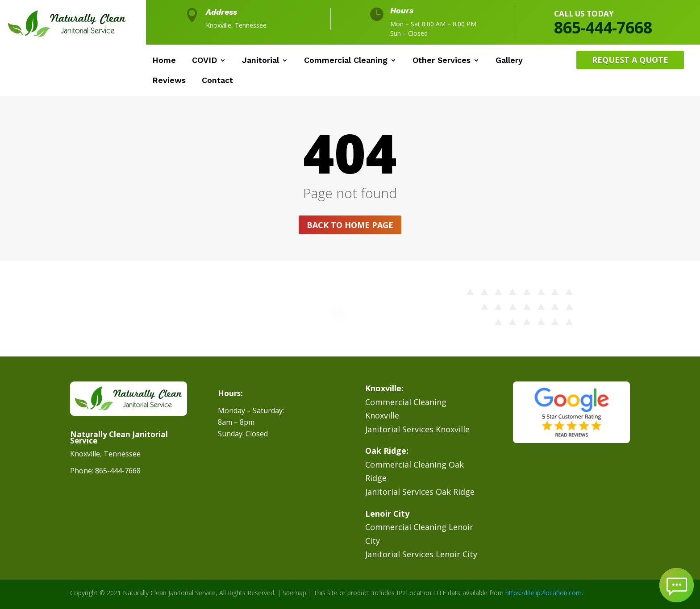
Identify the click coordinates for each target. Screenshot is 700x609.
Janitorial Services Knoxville (417, 429)
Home (164, 61)
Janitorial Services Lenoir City (421, 554)
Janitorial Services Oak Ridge (420, 492)
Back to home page (350, 225)
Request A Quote (630, 60)
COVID (204, 61)
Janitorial (260, 61)
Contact (217, 81)
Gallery (509, 61)
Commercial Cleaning (346, 61)
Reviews (169, 81)
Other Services (442, 61)
